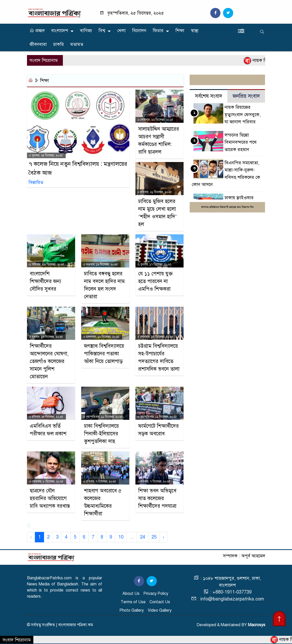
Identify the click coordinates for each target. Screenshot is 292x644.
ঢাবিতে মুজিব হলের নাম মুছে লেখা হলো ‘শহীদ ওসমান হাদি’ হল (157, 213)
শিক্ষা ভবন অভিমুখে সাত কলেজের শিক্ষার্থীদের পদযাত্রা (157, 498)
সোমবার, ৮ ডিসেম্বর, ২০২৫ (46, 481)
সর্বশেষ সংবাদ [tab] (209, 96)
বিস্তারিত (36, 182)
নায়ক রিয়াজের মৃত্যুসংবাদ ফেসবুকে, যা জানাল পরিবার (243, 115)
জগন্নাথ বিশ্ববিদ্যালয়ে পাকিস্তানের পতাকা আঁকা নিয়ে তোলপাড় (104, 354)
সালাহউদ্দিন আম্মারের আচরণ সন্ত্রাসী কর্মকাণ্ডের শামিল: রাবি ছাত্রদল (159, 140)
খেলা (121, 31)
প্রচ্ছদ (37, 31)
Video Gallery (160, 610)
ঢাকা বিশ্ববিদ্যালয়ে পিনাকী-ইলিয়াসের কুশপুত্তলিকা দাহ (101, 434)
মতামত (77, 44)
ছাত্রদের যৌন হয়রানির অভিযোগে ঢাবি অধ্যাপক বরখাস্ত (50, 498)
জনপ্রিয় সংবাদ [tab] (246, 96)
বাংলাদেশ (60, 31)
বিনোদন (139, 31)
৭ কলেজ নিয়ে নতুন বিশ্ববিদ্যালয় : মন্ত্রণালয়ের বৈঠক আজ (78, 168)
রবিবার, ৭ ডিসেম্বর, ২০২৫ (99, 481)
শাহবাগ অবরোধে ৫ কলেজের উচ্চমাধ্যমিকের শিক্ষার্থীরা (103, 502)
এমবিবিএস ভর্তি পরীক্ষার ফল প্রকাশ (48, 430)
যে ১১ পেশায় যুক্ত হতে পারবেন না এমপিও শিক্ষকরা (155, 281)
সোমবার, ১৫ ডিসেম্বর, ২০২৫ (155, 337)
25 (154, 537)
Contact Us (160, 602)
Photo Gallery (132, 610)
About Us (131, 594)
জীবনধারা (38, 44)
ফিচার (158, 31)
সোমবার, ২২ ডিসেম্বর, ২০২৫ (155, 120)
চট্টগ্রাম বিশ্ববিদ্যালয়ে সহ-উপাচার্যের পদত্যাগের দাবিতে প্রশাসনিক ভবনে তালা (159, 358)
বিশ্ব (102, 31)
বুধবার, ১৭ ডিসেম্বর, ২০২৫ (154, 264)
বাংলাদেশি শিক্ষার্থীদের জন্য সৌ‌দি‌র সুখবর (45, 281)
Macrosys (257, 625)
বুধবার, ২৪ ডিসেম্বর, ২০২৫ (46, 155)
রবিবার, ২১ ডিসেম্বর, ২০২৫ (154, 192)
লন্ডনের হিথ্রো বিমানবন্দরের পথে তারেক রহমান (241, 142)
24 (143, 537)
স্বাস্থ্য (195, 31)
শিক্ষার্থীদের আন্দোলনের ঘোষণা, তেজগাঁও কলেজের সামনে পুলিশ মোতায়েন (49, 361)
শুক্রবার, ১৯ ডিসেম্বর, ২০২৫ (100, 264)
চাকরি (59, 44)
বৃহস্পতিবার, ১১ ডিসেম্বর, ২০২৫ (103, 417)
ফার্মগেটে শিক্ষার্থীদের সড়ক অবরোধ (158, 430)
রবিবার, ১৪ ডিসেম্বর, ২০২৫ (46, 417)
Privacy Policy (156, 594)
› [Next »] (164, 537)
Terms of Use (133, 602)
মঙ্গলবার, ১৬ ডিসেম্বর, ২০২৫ (101, 337)
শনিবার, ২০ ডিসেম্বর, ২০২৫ (46, 264)
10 (121, 537)
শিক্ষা (180, 31)
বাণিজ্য (86, 31)
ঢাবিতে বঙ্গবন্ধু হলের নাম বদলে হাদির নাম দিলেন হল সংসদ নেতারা (104, 285)
